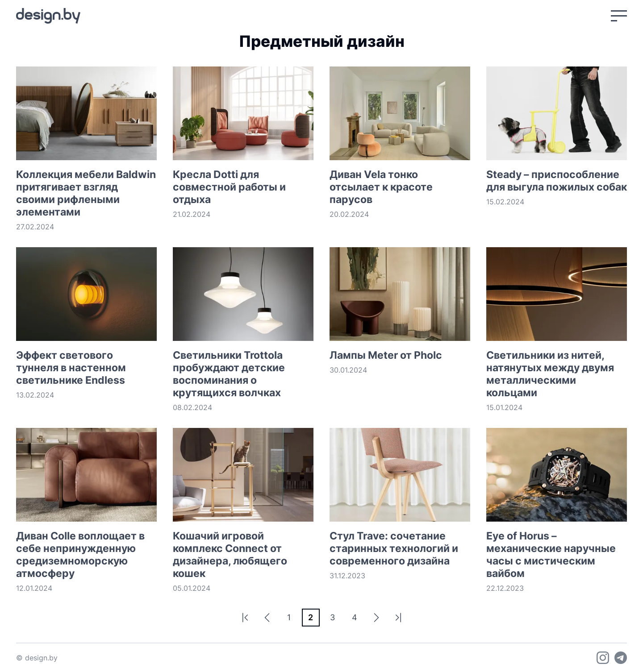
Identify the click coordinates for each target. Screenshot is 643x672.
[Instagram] (603, 658)
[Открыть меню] (619, 16)
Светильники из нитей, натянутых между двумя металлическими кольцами (550, 374)
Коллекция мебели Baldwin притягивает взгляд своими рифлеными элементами (86, 193)
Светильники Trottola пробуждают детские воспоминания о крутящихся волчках (229, 374)
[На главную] (48, 16)
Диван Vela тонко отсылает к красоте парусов (381, 187)
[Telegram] (621, 658)
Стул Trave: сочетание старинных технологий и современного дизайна (394, 548)
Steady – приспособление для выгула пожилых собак (557, 181)
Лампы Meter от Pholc (386, 355)
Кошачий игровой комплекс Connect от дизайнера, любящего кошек (230, 555)
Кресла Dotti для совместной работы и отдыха (229, 187)
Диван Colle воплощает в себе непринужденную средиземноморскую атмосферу (80, 555)
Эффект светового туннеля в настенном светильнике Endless (71, 368)
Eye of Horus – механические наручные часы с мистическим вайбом (551, 555)
